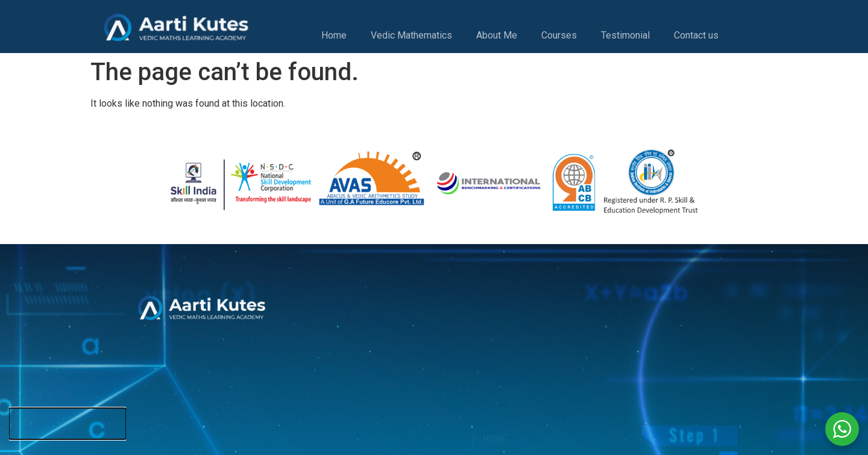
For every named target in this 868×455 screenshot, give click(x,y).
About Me (497, 39)
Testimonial (625, 39)
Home (334, 39)
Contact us (696, 39)
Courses (559, 39)
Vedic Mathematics (411, 39)
